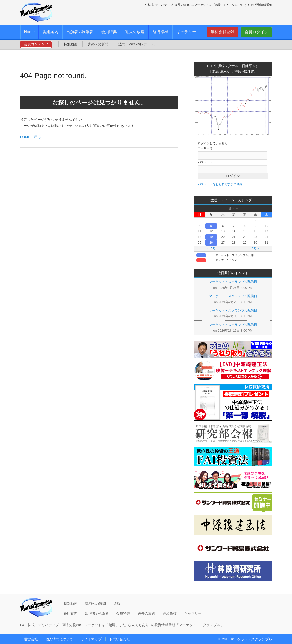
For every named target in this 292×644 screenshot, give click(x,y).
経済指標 (160, 32)
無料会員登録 (223, 32)
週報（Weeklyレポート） (138, 44)
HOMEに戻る (30, 137)
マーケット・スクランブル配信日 (233, 282)
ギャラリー (186, 32)
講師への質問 (98, 44)
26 (211, 243)
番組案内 (50, 32)
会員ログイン (256, 32)
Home (30, 32)
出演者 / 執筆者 (80, 32)
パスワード (205, 162)
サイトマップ (91, 639)
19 (211, 237)
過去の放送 (135, 32)
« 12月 (211, 249)
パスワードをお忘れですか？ (217, 184)
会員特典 (109, 32)
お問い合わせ (120, 639)
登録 (239, 184)
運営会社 (31, 639)
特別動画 (70, 44)
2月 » (256, 249)
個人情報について (59, 639)
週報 (117, 604)
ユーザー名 (205, 148)
